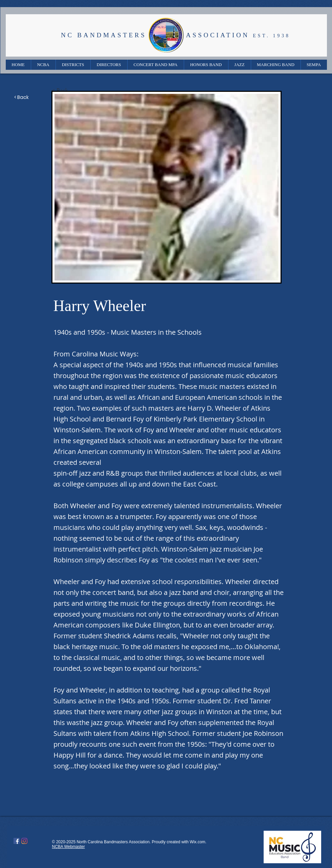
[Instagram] (24, 841)
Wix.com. (198, 842)
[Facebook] (17, 841)
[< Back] (74, 90)
